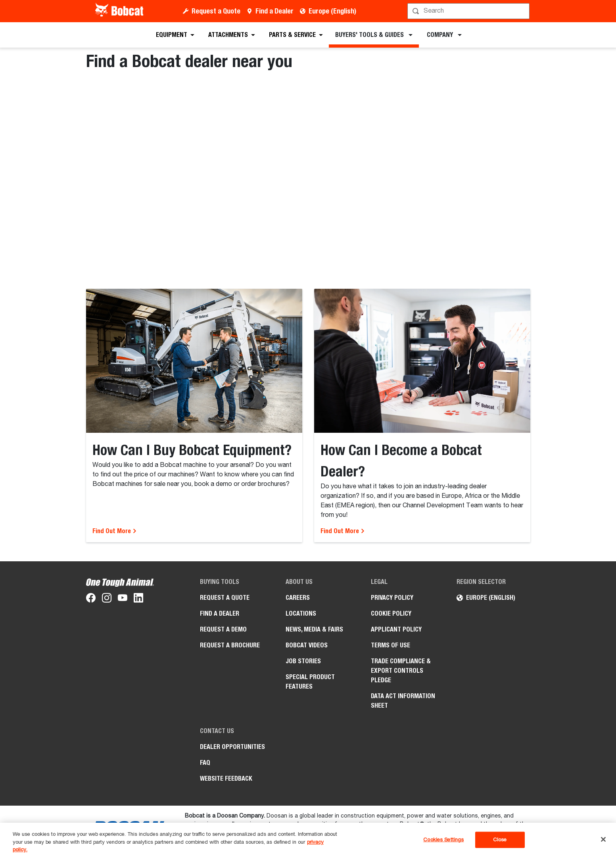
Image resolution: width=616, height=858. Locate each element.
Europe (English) (332, 11)
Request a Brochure (230, 645)
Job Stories (303, 661)
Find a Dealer (274, 11)
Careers (298, 598)
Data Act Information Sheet (403, 701)
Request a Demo (223, 629)
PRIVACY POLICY (392, 598)
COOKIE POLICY (391, 613)
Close (500, 840)
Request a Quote (216, 11)
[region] (308, 840)
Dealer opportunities (232, 747)
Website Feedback (226, 778)
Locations (301, 613)
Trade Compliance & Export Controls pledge (401, 671)
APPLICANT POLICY (396, 629)
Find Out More (115, 531)
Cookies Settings (443, 840)
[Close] (603, 839)
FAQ (205, 763)
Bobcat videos (307, 645)
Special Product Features (310, 682)
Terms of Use (391, 645)
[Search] (469, 11)
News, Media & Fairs (314, 629)
